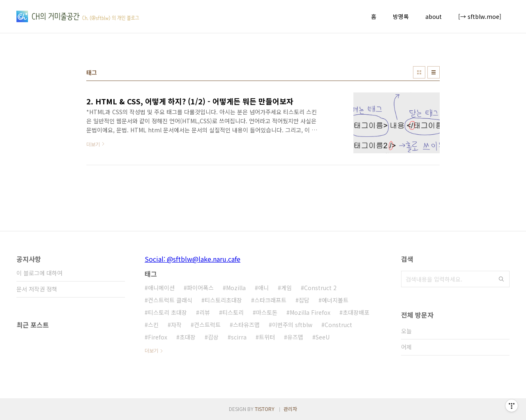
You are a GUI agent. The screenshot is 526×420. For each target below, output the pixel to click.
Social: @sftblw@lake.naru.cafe (193, 259)
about (434, 16)
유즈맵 (295, 337)
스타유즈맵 (246, 325)
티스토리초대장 (223, 300)
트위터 (267, 337)
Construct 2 (320, 288)
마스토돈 (267, 312)
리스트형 (434, 72)
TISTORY (265, 409)
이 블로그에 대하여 (39, 273)
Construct (338, 325)
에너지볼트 (335, 300)
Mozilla (236, 288)
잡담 (304, 300)
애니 (263, 288)
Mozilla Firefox (310, 312)
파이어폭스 (200, 288)
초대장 (188, 337)
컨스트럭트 (207, 325)
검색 (501, 279)
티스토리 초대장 (167, 312)
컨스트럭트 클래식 (170, 300)
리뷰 (205, 312)
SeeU (323, 337)
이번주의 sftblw (292, 325)
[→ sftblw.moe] (480, 16)
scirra (239, 337)
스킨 (153, 325)
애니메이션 (161, 288)
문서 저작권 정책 (37, 289)
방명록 (401, 16)
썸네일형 (419, 72)
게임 (286, 288)
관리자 (290, 409)
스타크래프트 (270, 300)
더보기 (151, 350)
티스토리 (233, 312)
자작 (176, 325)
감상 (213, 337)
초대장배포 (356, 312)
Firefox (158, 337)
